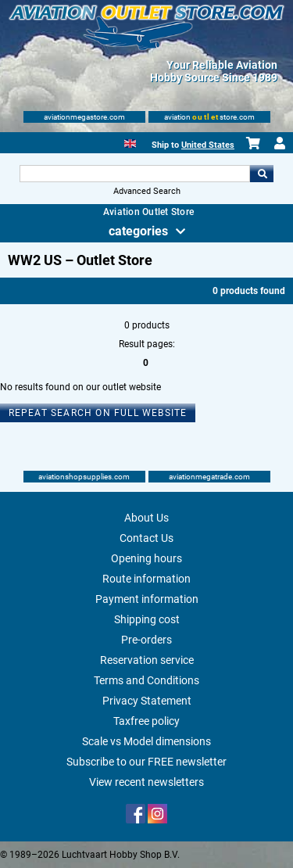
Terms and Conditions (146, 680)
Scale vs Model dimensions (146, 741)
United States (208, 145)
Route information (146, 579)
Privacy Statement (147, 701)
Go (262, 174)
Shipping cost (147, 619)
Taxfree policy (146, 721)
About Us (146, 518)
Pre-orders (146, 640)
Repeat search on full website (98, 413)
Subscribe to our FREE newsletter (146, 762)
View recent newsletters (146, 782)
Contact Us (146, 538)
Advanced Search (147, 191)
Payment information (147, 599)
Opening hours (146, 558)
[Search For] (135, 174)
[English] (130, 142)
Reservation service (147, 660)
